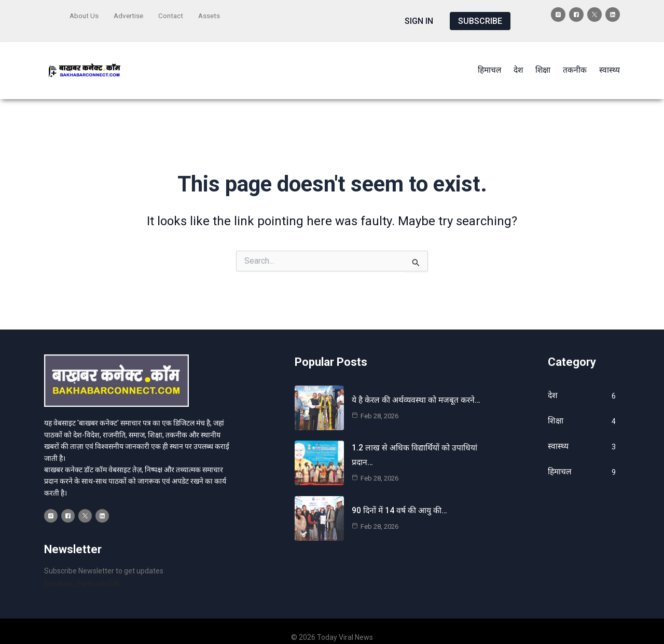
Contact (174, 14)
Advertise (130, 14)
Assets (214, 14)
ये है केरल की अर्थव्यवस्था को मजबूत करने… (417, 388)
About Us (85, 14)
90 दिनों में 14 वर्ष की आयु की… (400, 498)
